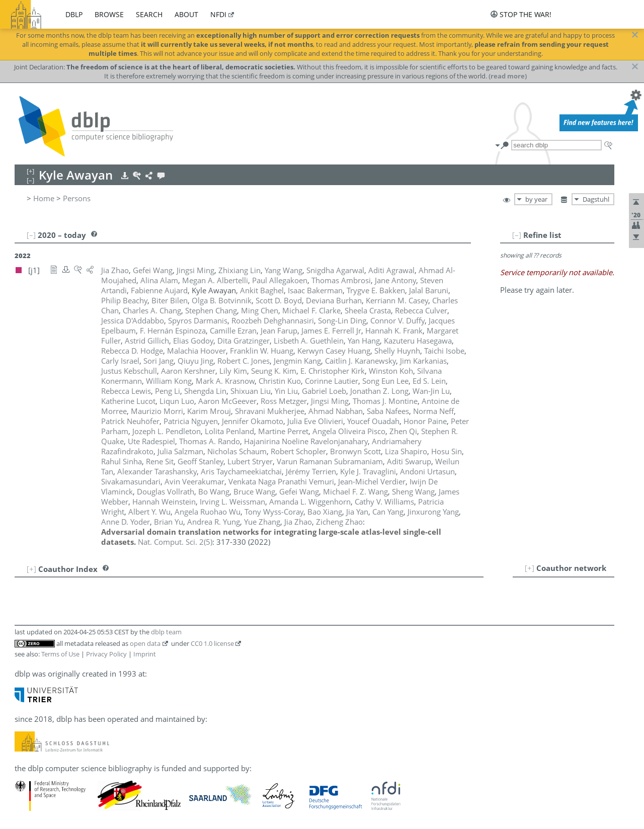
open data (145, 643)
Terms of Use (60, 654)
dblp (74, 14)
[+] (530, 568)
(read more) (508, 76)
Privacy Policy (106, 654)
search (149, 14)
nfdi (218, 14)
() (175, 542)
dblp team (166, 632)
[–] (517, 235)
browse (109, 14)
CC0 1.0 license (212, 643)
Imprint (145, 654)
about (186, 14)
